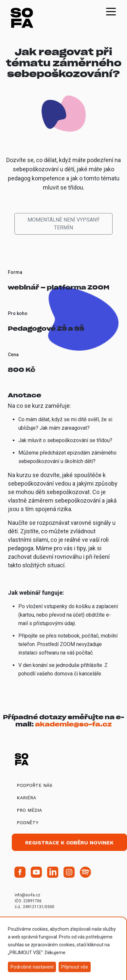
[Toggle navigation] (111, 11)
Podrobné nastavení (32, 967)
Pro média (29, 810)
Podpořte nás (35, 785)
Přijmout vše (75, 967)
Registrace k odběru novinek (69, 843)
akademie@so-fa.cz (73, 724)
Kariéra (26, 798)
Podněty (27, 822)
